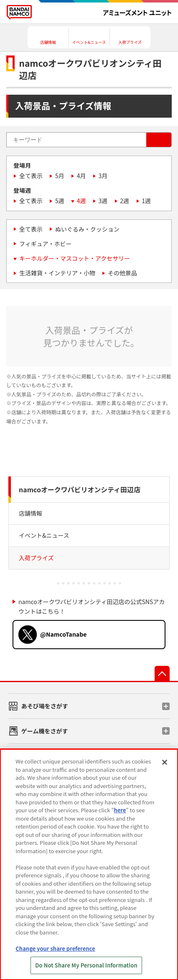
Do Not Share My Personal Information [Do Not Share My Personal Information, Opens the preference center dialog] (86, 965)
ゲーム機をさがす (45, 731)
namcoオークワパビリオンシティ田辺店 (80, 489)
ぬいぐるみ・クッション (87, 229)
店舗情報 (31, 513)
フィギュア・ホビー (45, 244)
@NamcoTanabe (63, 634)
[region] (89, 864)
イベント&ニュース (44, 535)
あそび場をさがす (45, 706)
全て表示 (31, 176)
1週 (146, 201)
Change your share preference (55, 949)
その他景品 (122, 273)
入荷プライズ (36, 558)
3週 (103, 201)
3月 (103, 176)
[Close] (165, 762)
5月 (60, 176)
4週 (81, 201)
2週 (125, 201)
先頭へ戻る (162, 673)
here (120, 810)
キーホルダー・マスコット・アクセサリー (75, 258)
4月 (81, 176)
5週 (60, 201)
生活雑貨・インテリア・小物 (57, 273)
